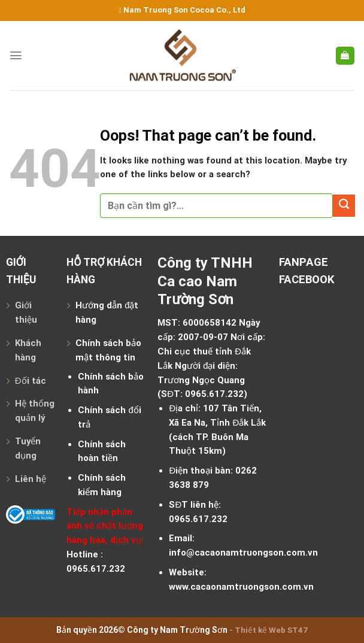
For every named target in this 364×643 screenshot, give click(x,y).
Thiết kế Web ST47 (271, 630)
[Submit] (344, 206)
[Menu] (16, 55)
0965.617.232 (214, 394)
